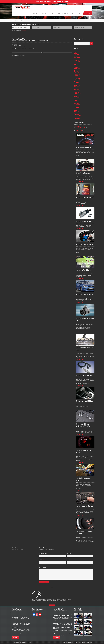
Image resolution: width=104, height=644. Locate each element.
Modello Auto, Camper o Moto (74, 560)
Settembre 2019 (77, 63)
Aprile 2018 (76, 87)
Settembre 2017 (77, 96)
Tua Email (69, 553)
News (79, 13)
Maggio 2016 (77, 110)
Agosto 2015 (77, 113)
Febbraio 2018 (77, 89)
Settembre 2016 (77, 106)
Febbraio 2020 (77, 58)
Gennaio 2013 (77, 119)
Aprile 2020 (76, 55)
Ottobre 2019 (77, 62)
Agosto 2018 (77, 81)
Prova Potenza (63, 13)
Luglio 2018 (76, 82)
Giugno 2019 (77, 67)
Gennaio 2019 (77, 74)
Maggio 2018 (77, 85)
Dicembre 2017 (77, 92)
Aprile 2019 (76, 70)
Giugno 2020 (77, 52)
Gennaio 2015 (77, 114)
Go (91, 43)
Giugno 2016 (77, 109)
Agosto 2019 (77, 64)
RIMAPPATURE (43, 13)
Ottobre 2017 (77, 95)
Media (72, 13)
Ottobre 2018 (77, 78)
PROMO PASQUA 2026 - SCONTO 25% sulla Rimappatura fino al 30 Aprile (52, 1)
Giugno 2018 (77, 84)
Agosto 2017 (77, 98)
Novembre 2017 (77, 94)
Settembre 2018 (77, 80)
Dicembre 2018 (77, 76)
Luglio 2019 (76, 66)
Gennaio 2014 (77, 117)
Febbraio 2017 (77, 103)
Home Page (14, 20)
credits (91, 642)
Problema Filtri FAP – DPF (81, 128)
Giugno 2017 (77, 100)
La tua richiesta (43, 567)
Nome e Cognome (43, 553)
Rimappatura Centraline (81, 129)
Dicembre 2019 (77, 60)
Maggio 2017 (77, 102)
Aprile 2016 (76, 112)
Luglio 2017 (76, 99)
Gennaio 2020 (77, 59)
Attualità (77, 126)
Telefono (42, 560)
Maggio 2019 (77, 69)
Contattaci (88, 13)
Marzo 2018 (76, 88)
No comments (32, 41)
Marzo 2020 (76, 56)
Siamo (35, 13)
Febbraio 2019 (77, 73)
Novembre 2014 (77, 116)
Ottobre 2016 (77, 105)
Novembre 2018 (77, 77)
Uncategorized (21, 20)
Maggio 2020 (77, 53)
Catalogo (52, 13)
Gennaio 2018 (77, 91)
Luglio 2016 (76, 107)
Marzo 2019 (76, 71)
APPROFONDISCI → (80, 157)
